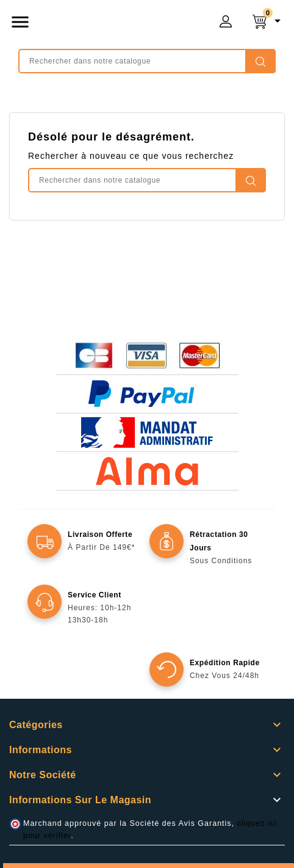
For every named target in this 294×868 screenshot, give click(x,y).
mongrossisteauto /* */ (123, 24)
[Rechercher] (147, 61)
